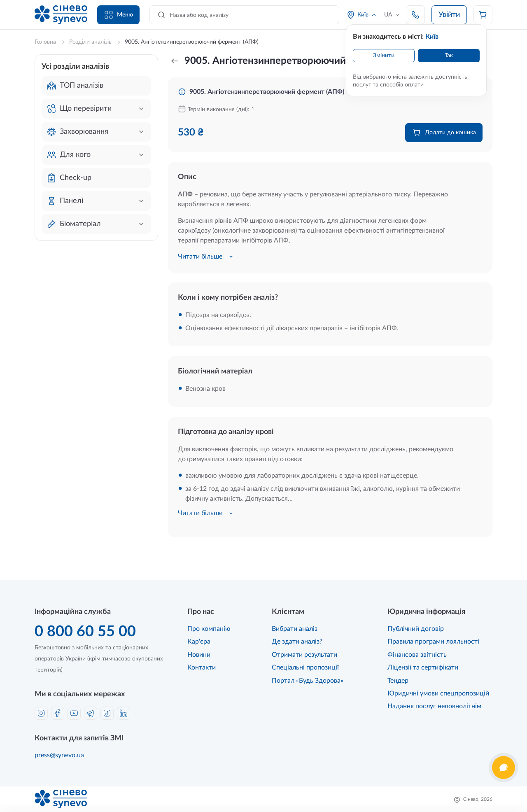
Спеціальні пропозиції (305, 667)
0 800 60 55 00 (85, 632)
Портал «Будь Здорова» (308, 681)
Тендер (398, 681)
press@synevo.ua (59, 755)
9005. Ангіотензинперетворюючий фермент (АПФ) (267, 92)
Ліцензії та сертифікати (423, 667)
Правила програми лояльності (433, 642)
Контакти (202, 667)
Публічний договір (416, 629)
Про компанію (209, 629)
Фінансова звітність (417, 655)
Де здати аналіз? (297, 642)
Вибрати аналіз (295, 629)
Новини (199, 655)
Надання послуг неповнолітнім (434, 706)
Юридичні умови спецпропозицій (438, 693)
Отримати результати (304, 655)
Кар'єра (199, 642)
